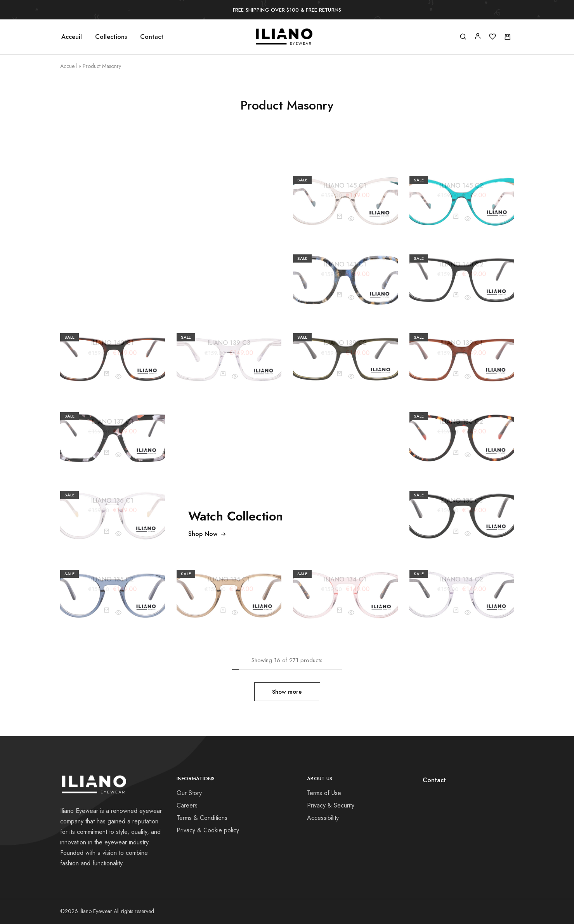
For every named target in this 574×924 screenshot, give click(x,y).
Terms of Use (324, 793)
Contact (152, 37)
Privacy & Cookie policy (208, 830)
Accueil (68, 66)
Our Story (189, 793)
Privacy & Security (331, 805)
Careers (187, 805)
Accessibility (323, 818)
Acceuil (72, 37)
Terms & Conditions (202, 818)
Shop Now (207, 534)
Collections (111, 37)
